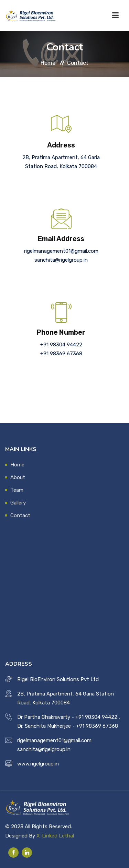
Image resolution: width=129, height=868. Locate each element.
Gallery (18, 503)
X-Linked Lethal (55, 836)
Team (17, 490)
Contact (20, 515)
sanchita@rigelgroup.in (61, 260)
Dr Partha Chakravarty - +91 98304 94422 (67, 717)
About (18, 477)
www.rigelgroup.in (38, 764)
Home (48, 63)
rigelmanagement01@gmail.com (61, 251)
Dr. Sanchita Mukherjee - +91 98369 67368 (68, 726)
